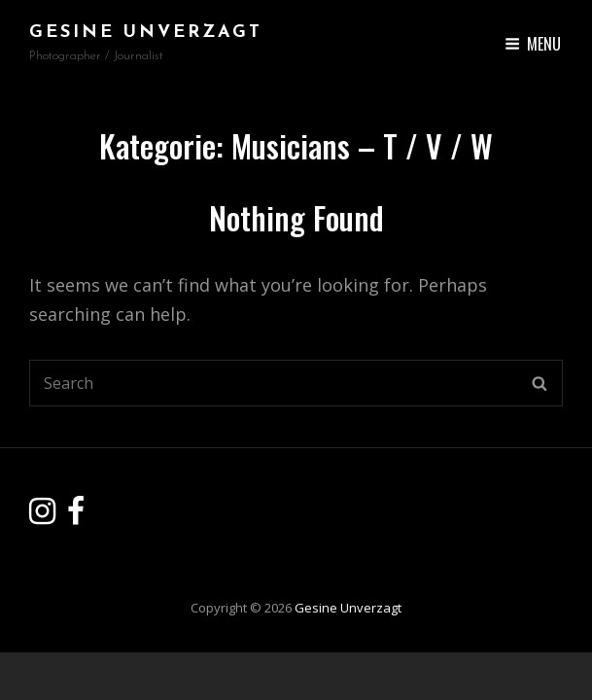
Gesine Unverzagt (146, 33)
